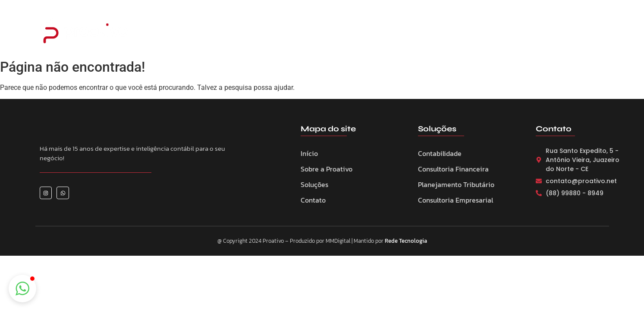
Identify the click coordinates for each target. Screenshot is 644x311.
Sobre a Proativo (297, 32)
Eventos (390, 32)
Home (248, 32)
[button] (22, 289)
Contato (470, 32)
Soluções (314, 184)
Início (309, 153)
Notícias (430, 32)
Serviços (351, 32)
